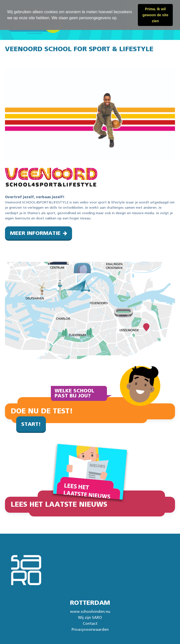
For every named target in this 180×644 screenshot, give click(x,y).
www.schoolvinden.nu (90, 612)
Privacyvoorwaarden (90, 630)
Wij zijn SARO (90, 618)
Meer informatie (35, 233)
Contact (90, 624)
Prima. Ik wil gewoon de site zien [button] (155, 15)
